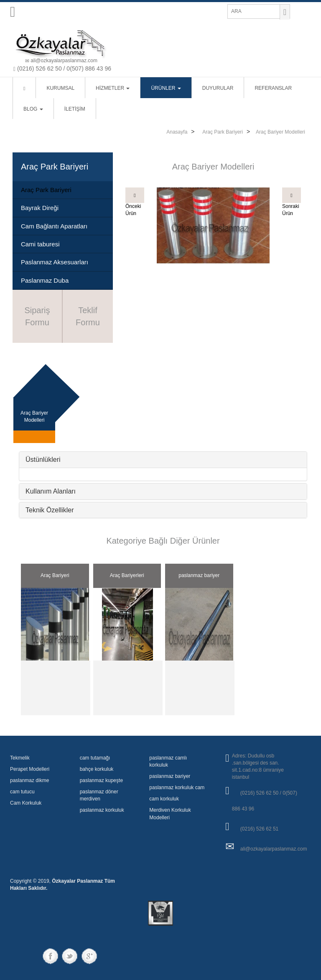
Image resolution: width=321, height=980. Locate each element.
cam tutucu (22, 792)
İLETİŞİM (75, 109)
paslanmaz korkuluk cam (177, 788)
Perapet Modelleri (30, 769)
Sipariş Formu (37, 316)
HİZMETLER (113, 88)
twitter (70, 956)
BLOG (33, 109)
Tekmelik (20, 758)
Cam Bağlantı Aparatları (54, 226)
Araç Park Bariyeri (223, 132)
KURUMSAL (60, 88)
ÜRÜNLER (166, 88)
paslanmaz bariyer (170, 776)
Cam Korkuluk (26, 803)
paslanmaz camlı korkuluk (168, 761)
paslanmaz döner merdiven (99, 795)
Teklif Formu (88, 316)
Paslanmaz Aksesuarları (55, 262)
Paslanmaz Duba (45, 280)
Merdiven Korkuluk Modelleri (170, 814)
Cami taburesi (40, 244)
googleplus (89, 956)
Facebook (52, 956)
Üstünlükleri (43, 460)
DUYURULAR (218, 88)
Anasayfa (177, 132)
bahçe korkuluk (97, 769)
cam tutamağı (95, 758)
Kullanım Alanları (51, 491)
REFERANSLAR (273, 88)
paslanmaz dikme (29, 780)
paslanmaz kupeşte (101, 780)
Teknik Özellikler (50, 510)
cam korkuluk (164, 799)
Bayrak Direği (40, 208)
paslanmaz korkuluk (102, 810)
